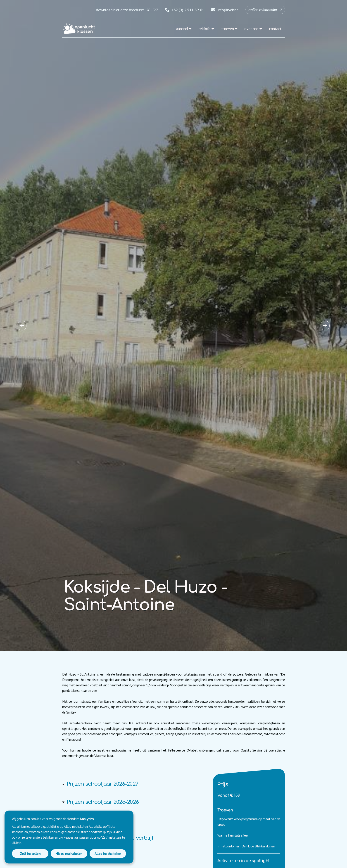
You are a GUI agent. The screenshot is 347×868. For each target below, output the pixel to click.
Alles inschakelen (108, 854)
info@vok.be (225, 10)
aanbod (182, 29)
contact (275, 29)
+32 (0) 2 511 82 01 (185, 10)
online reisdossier (263, 10)
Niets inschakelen (69, 854)
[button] (22, 325)
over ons (251, 29)
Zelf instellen (30, 854)
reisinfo (205, 29)
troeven (227, 29)
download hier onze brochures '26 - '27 (127, 10)
